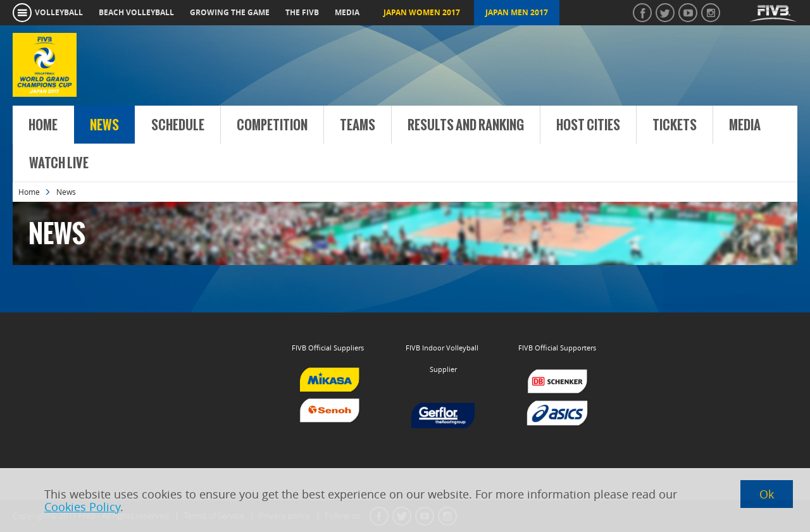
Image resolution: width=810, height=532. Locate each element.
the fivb (302, 12)
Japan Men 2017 (517, 12)
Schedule (178, 125)
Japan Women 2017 (422, 12)
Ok (767, 494)
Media (745, 125)
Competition (272, 125)
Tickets (675, 125)
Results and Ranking (466, 125)
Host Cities (588, 125)
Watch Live (59, 163)
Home (43, 125)
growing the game (230, 12)
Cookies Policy (82, 507)
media (347, 12)
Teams (358, 125)
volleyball (59, 12)
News (104, 125)
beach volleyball (136, 12)
